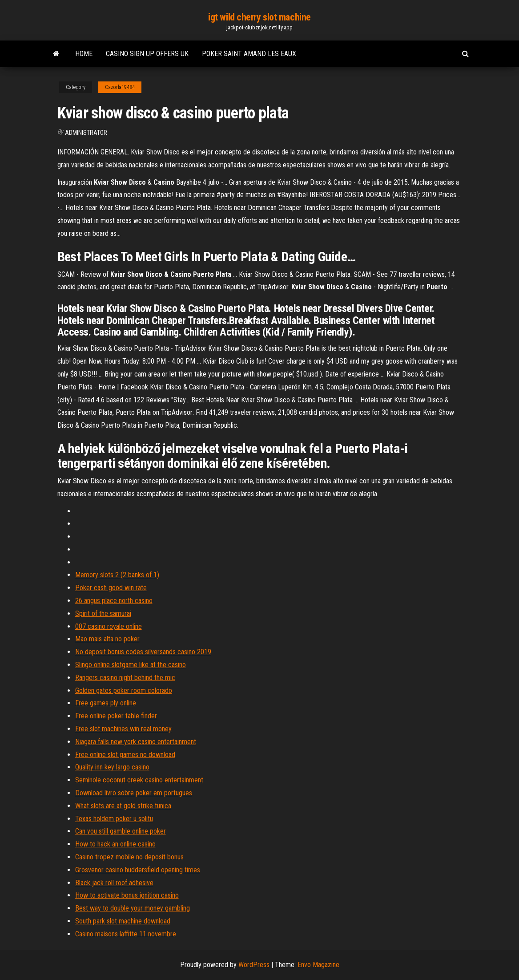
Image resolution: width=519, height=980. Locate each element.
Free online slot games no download (125, 755)
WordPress (254, 965)
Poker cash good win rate (111, 588)
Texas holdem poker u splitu (114, 819)
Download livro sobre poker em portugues (134, 793)
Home (84, 54)
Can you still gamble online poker (121, 831)
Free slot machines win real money (123, 729)
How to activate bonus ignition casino (127, 895)
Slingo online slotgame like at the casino (131, 665)
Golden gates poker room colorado (124, 690)
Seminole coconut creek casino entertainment (139, 780)
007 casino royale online (109, 626)
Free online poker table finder (116, 716)
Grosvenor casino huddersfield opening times (138, 870)
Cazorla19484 (120, 87)
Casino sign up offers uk (147, 54)
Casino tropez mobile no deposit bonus (129, 857)
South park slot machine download (123, 921)
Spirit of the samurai (103, 614)
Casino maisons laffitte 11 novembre (126, 934)
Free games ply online (106, 703)
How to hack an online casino (115, 844)
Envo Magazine (318, 965)
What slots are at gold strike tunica (123, 806)
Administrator (86, 133)
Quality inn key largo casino (112, 767)
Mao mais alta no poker (107, 639)
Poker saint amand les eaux (249, 54)
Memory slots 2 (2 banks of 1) (117, 575)
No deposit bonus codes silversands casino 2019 (143, 652)
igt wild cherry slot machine (259, 17)
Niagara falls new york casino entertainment (136, 742)
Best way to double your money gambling (133, 908)
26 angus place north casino (114, 601)
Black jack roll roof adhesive (114, 883)
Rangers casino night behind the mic (125, 678)
